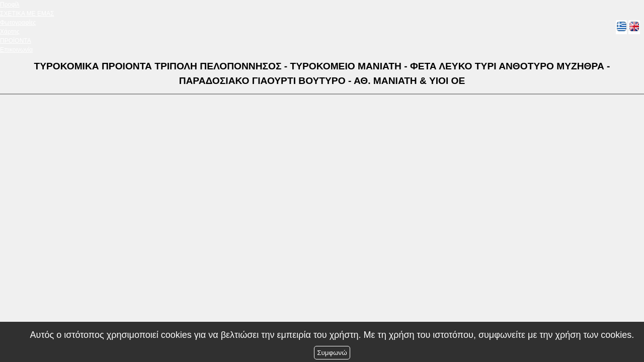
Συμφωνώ (332, 353)
